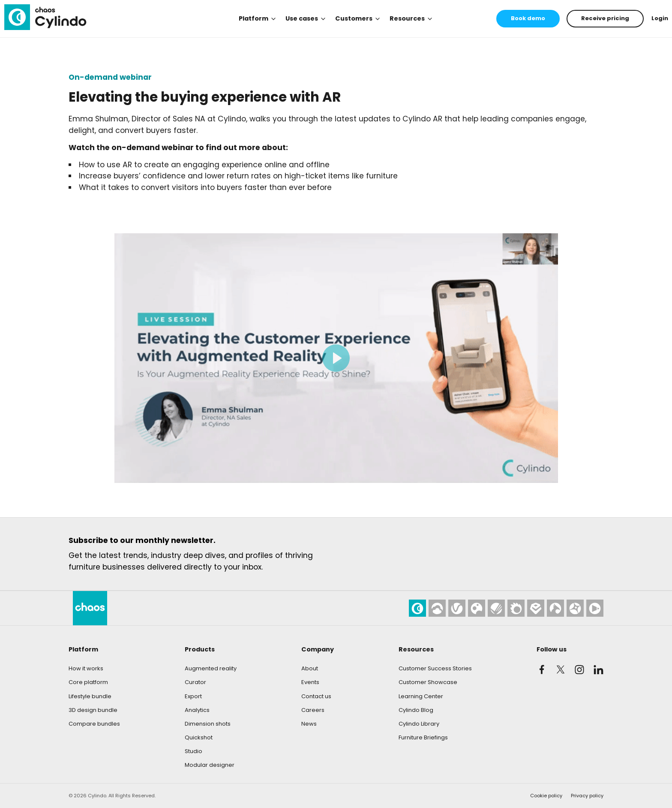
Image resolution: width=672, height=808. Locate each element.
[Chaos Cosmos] (477, 608)
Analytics (197, 710)
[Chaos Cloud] (437, 608)
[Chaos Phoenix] (555, 608)
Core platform (88, 682)
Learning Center (421, 696)
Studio (193, 751)
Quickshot (199, 737)
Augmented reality (211, 668)
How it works (86, 668)
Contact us (316, 696)
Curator (195, 682)
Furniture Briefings (423, 737)
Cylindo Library (419, 724)
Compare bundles (94, 724)
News (309, 724)
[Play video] (336, 358)
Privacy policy (587, 796)
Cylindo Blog (416, 710)
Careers (313, 710)
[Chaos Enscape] (536, 608)
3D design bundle (93, 710)
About (310, 668)
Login (660, 18)
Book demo (528, 18)
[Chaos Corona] (516, 608)
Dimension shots (208, 724)
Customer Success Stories (435, 668)
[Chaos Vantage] (575, 608)
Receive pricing (605, 18)
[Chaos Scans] (496, 608)
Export (193, 696)
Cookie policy (546, 796)
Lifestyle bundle (90, 696)
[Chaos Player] (595, 608)
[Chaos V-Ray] (457, 608)
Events (310, 682)
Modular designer (210, 765)
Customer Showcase (428, 682)
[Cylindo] (45, 17)
